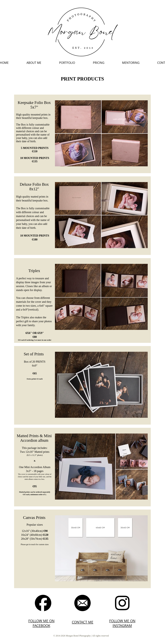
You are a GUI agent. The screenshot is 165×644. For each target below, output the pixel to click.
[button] (67, 63)
